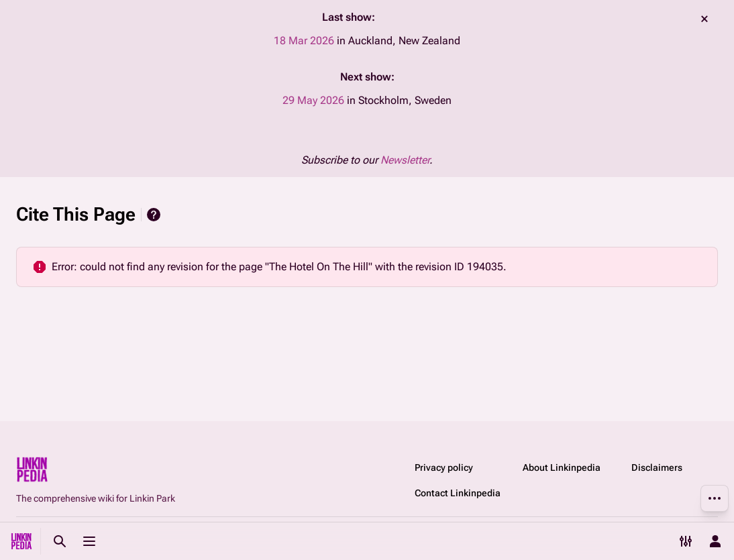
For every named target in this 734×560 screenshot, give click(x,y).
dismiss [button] (704, 19)
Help (154, 215)
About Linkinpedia (562, 467)
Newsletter (405, 160)
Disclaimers (657, 467)
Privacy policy (444, 467)
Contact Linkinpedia (458, 493)
